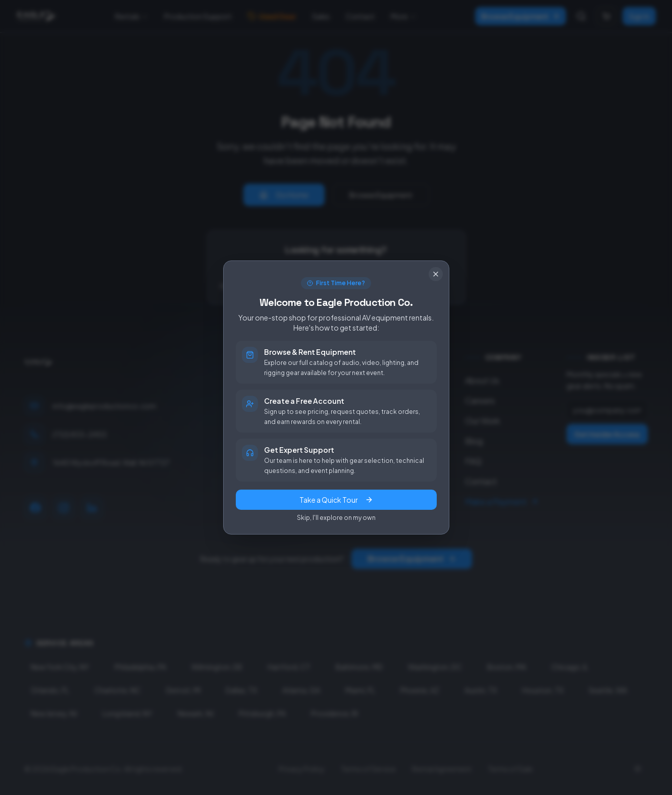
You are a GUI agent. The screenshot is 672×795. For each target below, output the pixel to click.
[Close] (436, 274)
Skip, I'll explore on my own (336, 518)
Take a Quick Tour (336, 500)
